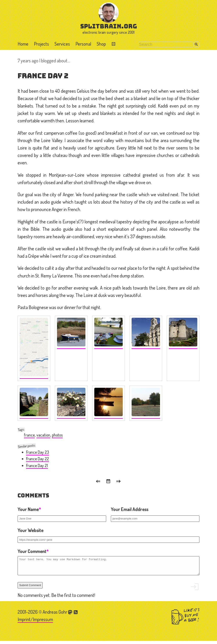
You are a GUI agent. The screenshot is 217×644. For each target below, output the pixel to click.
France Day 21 (37, 465)
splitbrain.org (109, 26)
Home (23, 44)
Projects (41, 44)
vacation (43, 435)
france (29, 435)
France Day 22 (38, 459)
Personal (83, 44)
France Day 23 (38, 452)
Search (196, 44)
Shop (101, 44)
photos (57, 435)
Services (62, 44)
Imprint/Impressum (35, 622)
